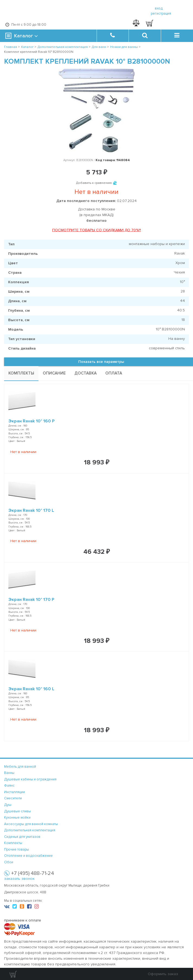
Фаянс (9, 786)
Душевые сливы (17, 811)
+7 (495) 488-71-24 (32, 873)
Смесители (13, 798)
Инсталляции (14, 792)
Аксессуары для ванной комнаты (31, 824)
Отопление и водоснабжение (28, 856)
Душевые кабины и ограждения (30, 779)
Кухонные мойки (17, 818)
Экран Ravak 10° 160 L (31, 689)
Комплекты (13, 843)
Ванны (9, 773)
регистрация (161, 14)
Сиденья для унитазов (22, 837)
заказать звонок (19, 879)
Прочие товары (17, 849)
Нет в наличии (23, 452)
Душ (8, 805)
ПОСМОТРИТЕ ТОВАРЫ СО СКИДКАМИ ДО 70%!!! (97, 230)
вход (159, 8)
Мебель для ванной (20, 767)
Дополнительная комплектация (30, 830)
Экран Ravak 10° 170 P (31, 600)
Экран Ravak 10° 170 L (31, 510)
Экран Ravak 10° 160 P (32, 421)
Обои (9, 862)
